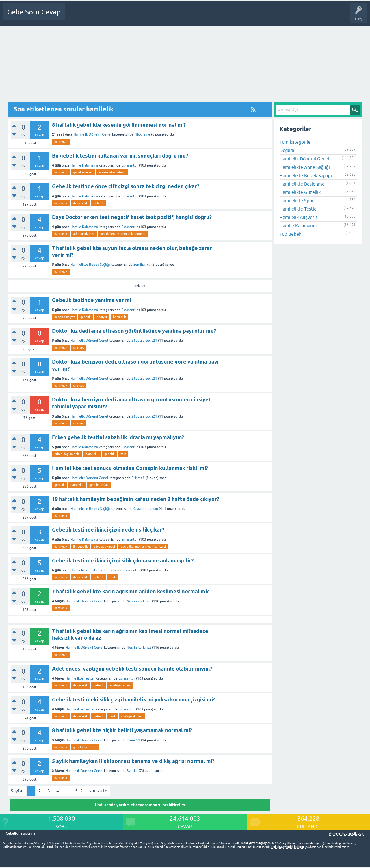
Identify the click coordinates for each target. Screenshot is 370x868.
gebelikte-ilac (99, 485)
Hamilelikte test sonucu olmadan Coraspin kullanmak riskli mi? (130, 468)
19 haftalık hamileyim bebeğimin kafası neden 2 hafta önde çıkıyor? (136, 499)
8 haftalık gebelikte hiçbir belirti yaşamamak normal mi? (122, 730)
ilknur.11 (133, 740)
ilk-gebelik (80, 203)
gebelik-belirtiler (85, 747)
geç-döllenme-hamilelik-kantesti (123, 234)
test (123, 454)
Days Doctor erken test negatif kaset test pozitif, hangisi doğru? (132, 217)
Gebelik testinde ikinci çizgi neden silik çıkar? (108, 530)
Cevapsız (115, 16)
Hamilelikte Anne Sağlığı (305, 167)
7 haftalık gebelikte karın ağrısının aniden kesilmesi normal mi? (130, 591)
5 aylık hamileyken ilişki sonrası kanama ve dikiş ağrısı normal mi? (133, 761)
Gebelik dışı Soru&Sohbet (216, 16)
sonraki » (98, 791)
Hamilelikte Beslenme (302, 184)
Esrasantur (130, 165)
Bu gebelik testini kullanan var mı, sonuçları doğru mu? (120, 156)
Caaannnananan (146, 509)
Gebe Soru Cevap (34, 12)
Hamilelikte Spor (297, 201)
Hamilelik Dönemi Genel (92, 134)
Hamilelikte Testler (85, 570)
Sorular (96, 16)
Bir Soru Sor (179, 16)
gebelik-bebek (83, 172)
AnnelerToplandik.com (347, 833)
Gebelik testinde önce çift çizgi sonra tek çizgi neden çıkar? (126, 186)
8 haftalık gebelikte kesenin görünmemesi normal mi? (119, 125)
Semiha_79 (142, 265)
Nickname (142, 134)
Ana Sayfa (77, 16)
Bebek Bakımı (254, 16)
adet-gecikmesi (84, 234)
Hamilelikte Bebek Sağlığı (90, 265)
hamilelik (61, 141)
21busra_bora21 (144, 341)
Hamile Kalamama (84, 165)
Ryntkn (132, 771)
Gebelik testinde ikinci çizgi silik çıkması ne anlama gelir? (123, 561)
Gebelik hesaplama (20, 834)
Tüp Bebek (290, 234)
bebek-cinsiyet (64, 317)
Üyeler (158, 16)
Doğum (287, 150)
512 (79, 791)
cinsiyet (102, 317)
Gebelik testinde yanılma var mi (92, 300)
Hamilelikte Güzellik (300, 192)
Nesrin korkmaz (139, 601)
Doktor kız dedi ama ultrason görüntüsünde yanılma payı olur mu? (134, 331)
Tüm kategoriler (296, 142)
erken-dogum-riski (67, 454)
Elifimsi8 (138, 478)
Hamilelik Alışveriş (299, 217)
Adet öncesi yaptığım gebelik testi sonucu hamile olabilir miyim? (132, 669)
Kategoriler (137, 16)
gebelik (99, 203)
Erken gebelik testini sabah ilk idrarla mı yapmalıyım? (118, 437)
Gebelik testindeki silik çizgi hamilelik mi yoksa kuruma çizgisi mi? (133, 700)
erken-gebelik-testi (112, 172)
